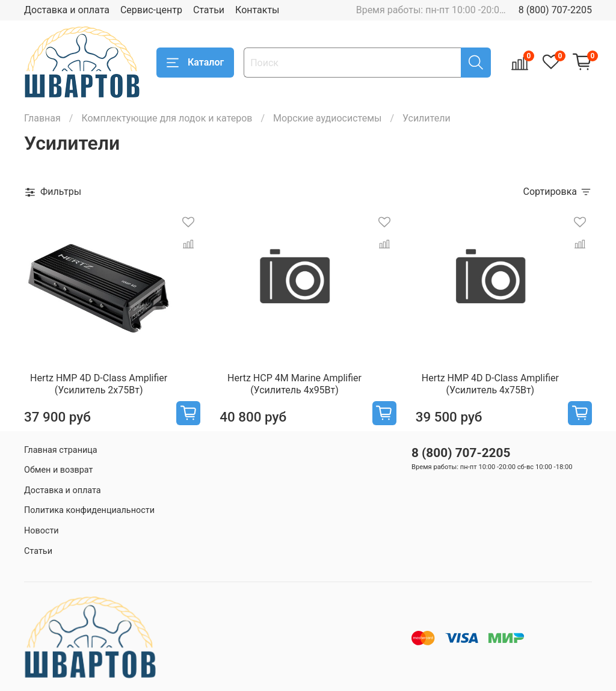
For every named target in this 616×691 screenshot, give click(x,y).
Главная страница (61, 450)
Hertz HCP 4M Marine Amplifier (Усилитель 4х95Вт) (294, 384)
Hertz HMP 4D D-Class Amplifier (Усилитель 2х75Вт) (99, 384)
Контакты (257, 10)
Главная (42, 118)
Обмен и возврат (58, 470)
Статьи (209, 10)
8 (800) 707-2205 (555, 10)
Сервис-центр (151, 10)
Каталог (195, 63)
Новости (42, 531)
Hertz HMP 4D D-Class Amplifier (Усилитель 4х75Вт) (490, 384)
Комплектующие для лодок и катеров (167, 118)
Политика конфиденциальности (89, 510)
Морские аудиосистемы (327, 118)
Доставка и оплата (67, 10)
